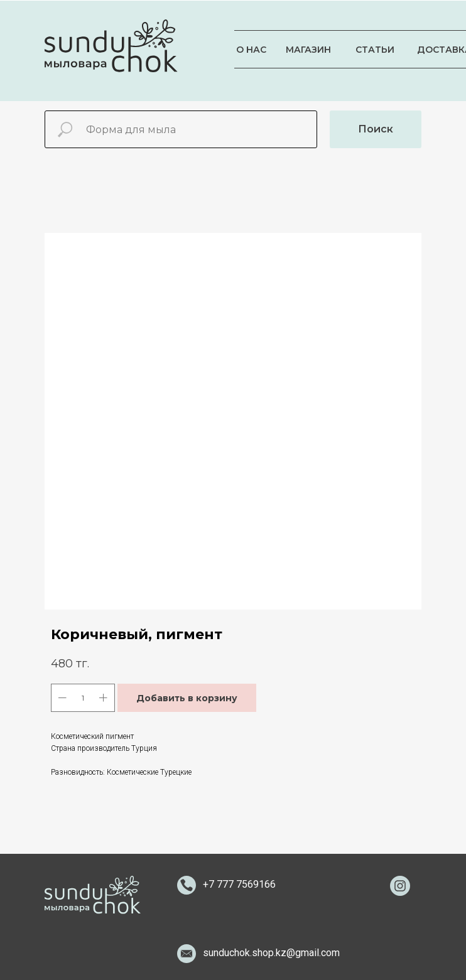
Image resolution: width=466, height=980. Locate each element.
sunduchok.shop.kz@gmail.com (271, 953)
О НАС (251, 50)
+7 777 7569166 (239, 884)
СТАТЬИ (375, 50)
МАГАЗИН (308, 50)
